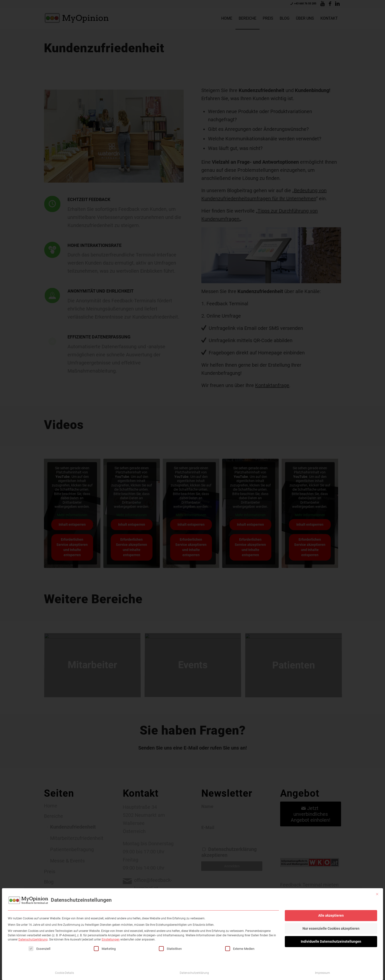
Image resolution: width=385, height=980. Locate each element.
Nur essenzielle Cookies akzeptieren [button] (331, 924)
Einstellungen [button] (111, 935)
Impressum (323, 968)
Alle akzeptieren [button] (331, 911)
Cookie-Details (64, 968)
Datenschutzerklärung (33, 935)
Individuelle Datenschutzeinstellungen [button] (331, 937)
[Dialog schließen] (377, 890)
